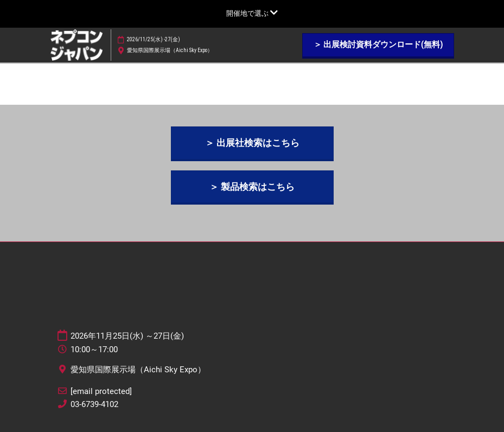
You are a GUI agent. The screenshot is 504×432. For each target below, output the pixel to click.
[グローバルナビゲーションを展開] (252, 13)
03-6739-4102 (94, 404)
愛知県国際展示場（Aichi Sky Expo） (170, 50)
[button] (378, 45)
